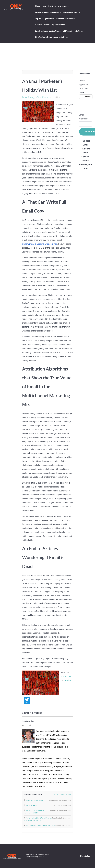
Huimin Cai (66, 676)
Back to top (87, 856)
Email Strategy (29, 97)
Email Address (83, 117)
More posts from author (62, 795)
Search (88, 97)
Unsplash (68, 680)
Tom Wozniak (43, 97)
